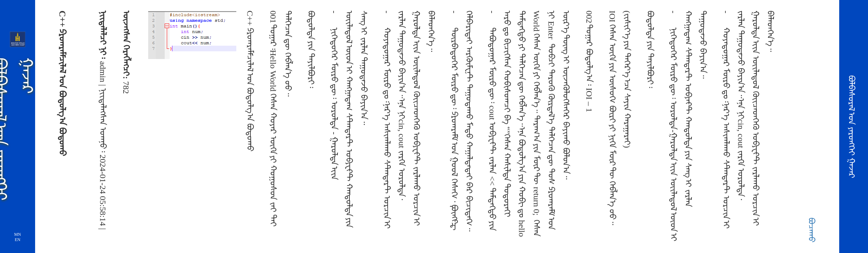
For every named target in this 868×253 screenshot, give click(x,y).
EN (18, 240)
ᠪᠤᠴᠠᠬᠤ (811, 230)
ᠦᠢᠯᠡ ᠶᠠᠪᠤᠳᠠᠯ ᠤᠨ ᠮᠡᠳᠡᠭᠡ (88, 103)
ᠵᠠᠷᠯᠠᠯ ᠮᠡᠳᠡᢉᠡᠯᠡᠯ (88, 34)
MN (17, 234)
